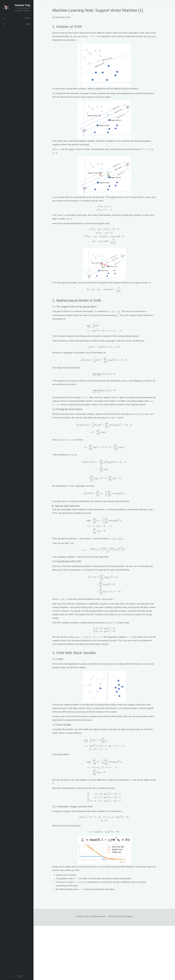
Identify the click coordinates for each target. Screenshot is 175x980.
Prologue (129, 971)
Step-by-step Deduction (67, 519)
